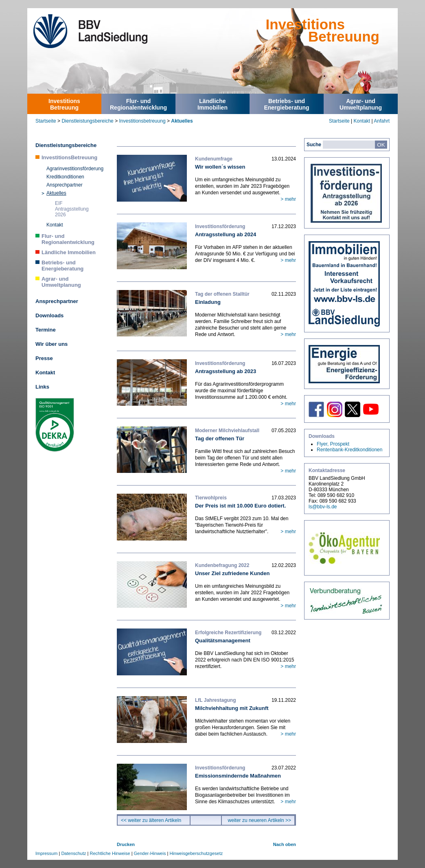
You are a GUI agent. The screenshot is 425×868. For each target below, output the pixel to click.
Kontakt (362, 121)
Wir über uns (51, 344)
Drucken (126, 844)
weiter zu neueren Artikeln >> (260, 820)
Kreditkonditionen (65, 177)
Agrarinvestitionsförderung (75, 169)
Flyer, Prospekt (333, 444)
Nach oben (285, 844)
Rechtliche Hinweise (110, 853)
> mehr (288, 199)
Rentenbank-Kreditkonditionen (349, 450)
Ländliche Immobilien (69, 252)
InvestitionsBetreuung (64, 104)
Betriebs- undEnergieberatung (286, 104)
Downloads (49, 315)
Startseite (46, 121)
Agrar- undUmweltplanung (361, 104)
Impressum (46, 853)
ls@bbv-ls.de (323, 507)
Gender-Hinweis (150, 853)
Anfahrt (382, 121)
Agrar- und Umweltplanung (61, 282)
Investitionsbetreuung (142, 121)
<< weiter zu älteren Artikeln (151, 820)
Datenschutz (73, 853)
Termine (46, 330)
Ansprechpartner (65, 185)
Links (42, 387)
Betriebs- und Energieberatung (62, 266)
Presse (44, 358)
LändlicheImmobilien (212, 104)
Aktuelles (182, 121)
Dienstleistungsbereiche (87, 121)
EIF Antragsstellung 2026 (72, 209)
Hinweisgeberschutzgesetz (196, 853)
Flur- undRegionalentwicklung (138, 104)
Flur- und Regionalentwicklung (68, 239)
